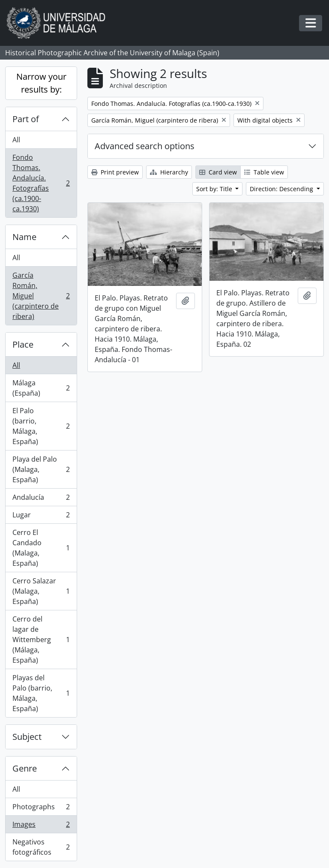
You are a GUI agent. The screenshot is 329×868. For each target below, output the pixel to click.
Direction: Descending (282, 189)
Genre (25, 768)
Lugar (41, 517)
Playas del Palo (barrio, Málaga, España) (41, 693)
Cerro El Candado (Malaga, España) (41, 548)
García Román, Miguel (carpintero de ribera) (41, 296)
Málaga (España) (41, 388)
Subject (27, 737)
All (16, 140)
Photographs (41, 809)
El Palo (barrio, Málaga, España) (41, 426)
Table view (264, 172)
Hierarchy (169, 172)
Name (24, 237)
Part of (26, 119)
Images (41, 826)
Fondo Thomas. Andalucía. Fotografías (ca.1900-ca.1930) (41, 183)
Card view (218, 172)
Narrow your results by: (41, 83)
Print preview (115, 172)
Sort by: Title (215, 189)
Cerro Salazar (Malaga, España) (41, 591)
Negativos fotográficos (41, 847)
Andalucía (41, 499)
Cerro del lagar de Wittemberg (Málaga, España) (41, 640)
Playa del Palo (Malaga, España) (41, 469)
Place (23, 344)
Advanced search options (145, 146)
